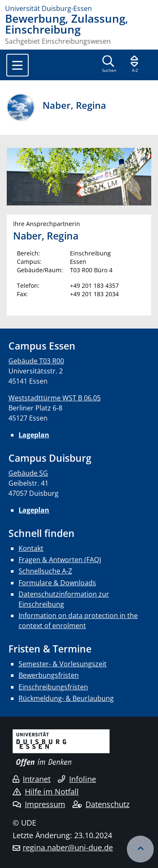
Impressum (39, 804)
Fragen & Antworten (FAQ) (60, 560)
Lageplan (34, 435)
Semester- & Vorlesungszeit (63, 664)
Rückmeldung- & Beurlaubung (66, 698)
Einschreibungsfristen (53, 687)
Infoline (77, 779)
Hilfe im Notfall (46, 792)
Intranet (32, 779)
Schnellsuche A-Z (45, 571)
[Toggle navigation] (17, 65)
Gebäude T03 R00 (36, 361)
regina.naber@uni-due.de (68, 847)
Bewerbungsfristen (49, 675)
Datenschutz (101, 804)
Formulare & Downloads (57, 583)
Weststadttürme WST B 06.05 (55, 398)
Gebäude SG (28, 473)
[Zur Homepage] (79, 8)
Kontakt (31, 548)
